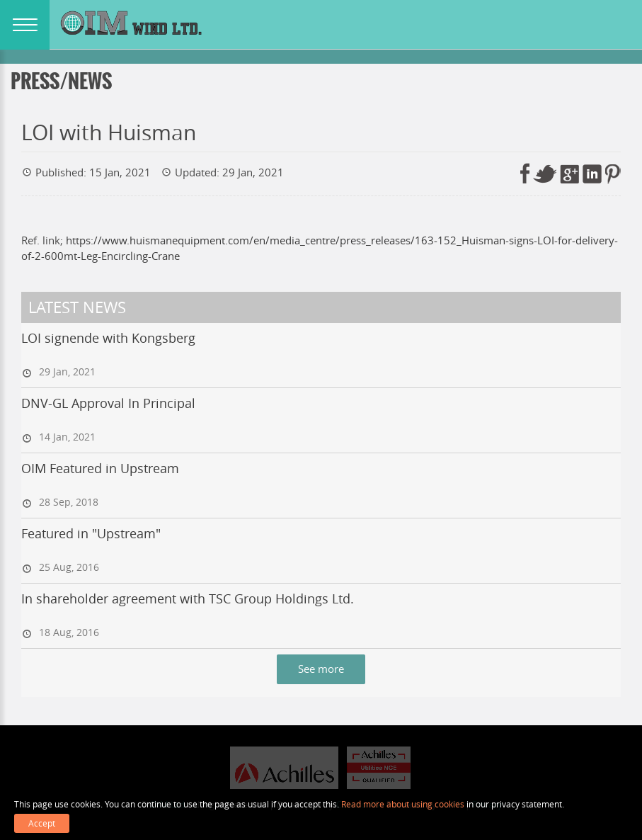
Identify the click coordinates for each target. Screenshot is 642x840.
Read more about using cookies (403, 804)
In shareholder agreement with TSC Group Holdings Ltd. (188, 598)
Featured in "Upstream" (91, 533)
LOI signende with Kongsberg (108, 338)
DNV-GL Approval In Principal (108, 403)
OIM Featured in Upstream (100, 468)
